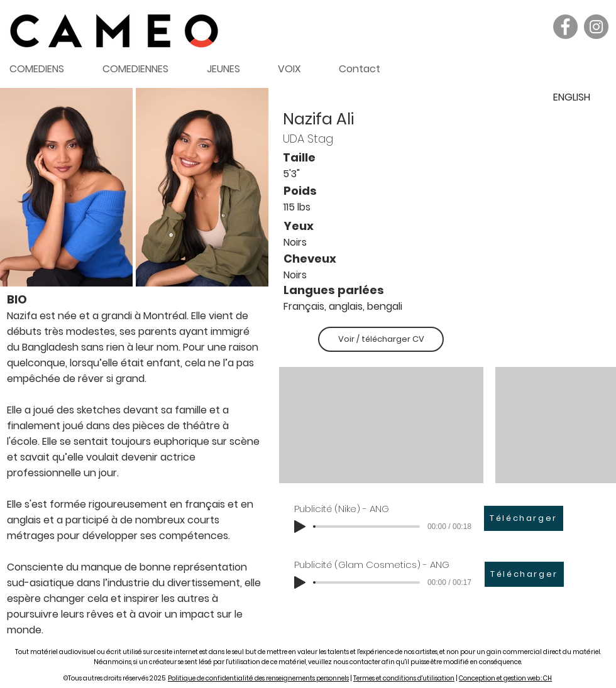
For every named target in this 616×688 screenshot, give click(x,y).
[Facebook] (565, 27)
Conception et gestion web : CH (505, 678)
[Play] (300, 527)
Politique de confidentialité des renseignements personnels (258, 678)
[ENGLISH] (571, 97)
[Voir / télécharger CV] (381, 339)
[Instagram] (596, 27)
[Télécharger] (524, 518)
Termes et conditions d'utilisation (404, 678)
